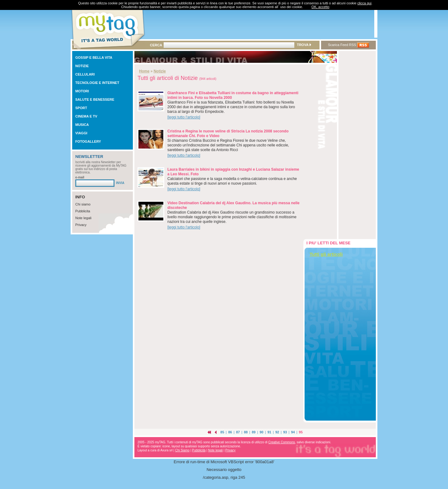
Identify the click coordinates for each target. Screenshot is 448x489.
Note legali (83, 218)
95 (301, 432)
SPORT (81, 108)
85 (222, 432)
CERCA (156, 45)
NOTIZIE (82, 66)
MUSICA (82, 125)
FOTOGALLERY (88, 141)
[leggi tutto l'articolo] (184, 117)
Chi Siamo (182, 450)
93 (285, 432)
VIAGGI (81, 133)
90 (261, 432)
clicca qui (364, 3)
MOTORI (82, 91)
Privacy (81, 225)
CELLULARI (85, 74)
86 (230, 432)
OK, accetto (320, 7)
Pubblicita (83, 211)
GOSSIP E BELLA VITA (94, 58)
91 (269, 432)
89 (254, 432)
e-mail (80, 177)
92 (277, 432)
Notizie (160, 71)
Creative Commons (282, 442)
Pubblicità (199, 450)
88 (246, 432)
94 (293, 432)
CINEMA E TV (86, 116)
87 (238, 432)
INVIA (120, 183)
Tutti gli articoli (326, 254)
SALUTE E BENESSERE (95, 99)
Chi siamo (83, 204)
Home (144, 71)
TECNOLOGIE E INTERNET (97, 83)
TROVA (304, 45)
